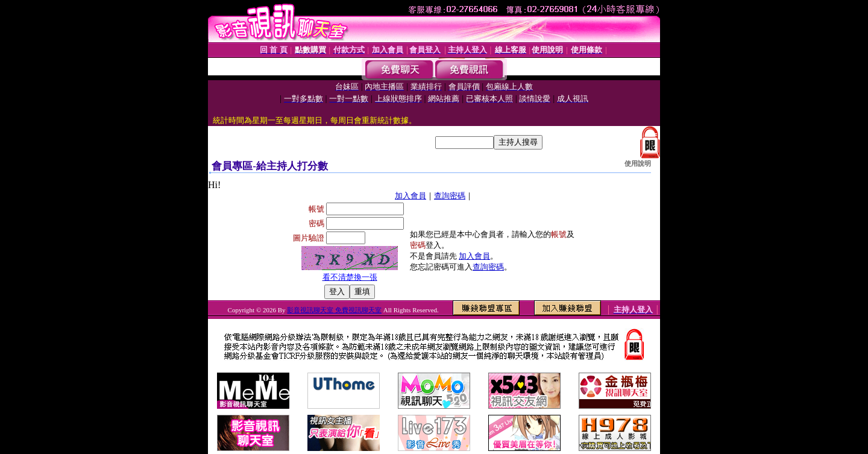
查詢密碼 (450, 196)
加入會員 (410, 196)
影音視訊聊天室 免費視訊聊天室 (334, 310)
